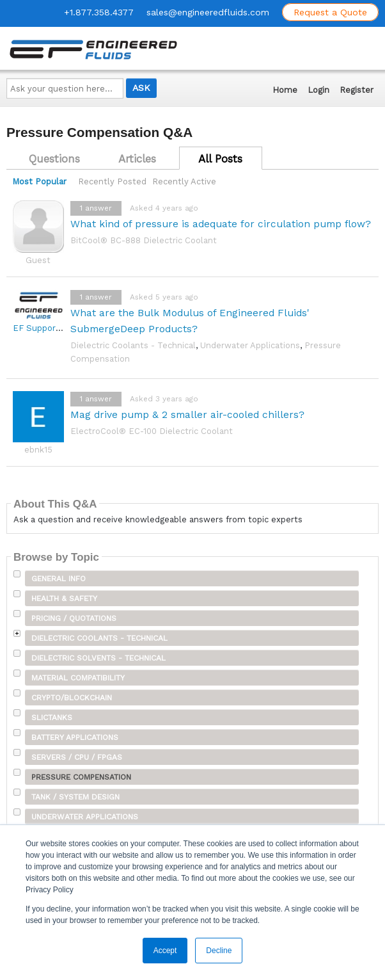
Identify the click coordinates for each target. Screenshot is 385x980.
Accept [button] (165, 951)
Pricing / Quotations (74, 618)
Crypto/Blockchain (72, 698)
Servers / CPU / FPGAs (77, 757)
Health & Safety (64, 598)
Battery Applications (75, 737)
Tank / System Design (75, 797)
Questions (54, 159)
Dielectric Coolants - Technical (133, 345)
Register (357, 90)
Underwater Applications (250, 345)
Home (285, 90)
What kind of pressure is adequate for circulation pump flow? (221, 224)
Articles (137, 159)
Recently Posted (112, 181)
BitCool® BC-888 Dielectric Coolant (144, 240)
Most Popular (39, 181)
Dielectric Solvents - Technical (98, 658)
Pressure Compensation (81, 777)
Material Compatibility (78, 678)
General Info (59, 579)
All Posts (220, 159)
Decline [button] (219, 951)
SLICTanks (52, 718)
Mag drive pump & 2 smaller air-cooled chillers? (187, 414)
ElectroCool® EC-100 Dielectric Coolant (152, 431)
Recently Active (184, 181)
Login (318, 90)
